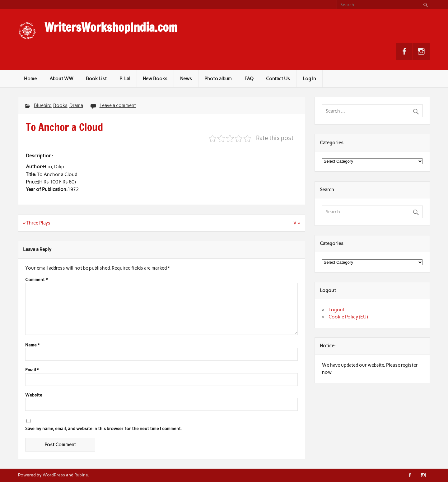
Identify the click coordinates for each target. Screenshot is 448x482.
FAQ (249, 79)
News (186, 79)
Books (60, 105)
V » (297, 223)
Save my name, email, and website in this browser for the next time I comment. (103, 429)
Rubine (81, 475)
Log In (309, 79)
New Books (155, 79)
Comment (36, 280)
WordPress (54, 475)
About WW (61, 79)
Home (30, 79)
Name (32, 345)
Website (34, 395)
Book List (96, 79)
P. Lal (125, 79)
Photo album (218, 79)
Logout (337, 310)
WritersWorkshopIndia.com (111, 27)
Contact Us (278, 79)
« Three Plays (37, 223)
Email (32, 370)
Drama (76, 105)
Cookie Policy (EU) (348, 317)
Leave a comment (118, 105)
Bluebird (42, 105)
